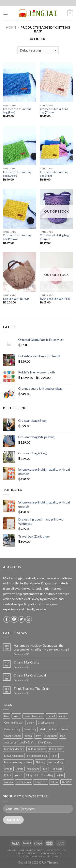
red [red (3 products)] (45, 769)
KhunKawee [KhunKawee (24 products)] (45, 742)
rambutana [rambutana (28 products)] (33, 769)
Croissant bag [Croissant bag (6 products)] (12, 729)
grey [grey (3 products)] (38, 736)
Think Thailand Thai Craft (32, 688)
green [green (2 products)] (28, 736)
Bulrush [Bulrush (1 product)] (51, 716)
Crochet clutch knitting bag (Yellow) (17, 237)
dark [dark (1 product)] (43, 729)
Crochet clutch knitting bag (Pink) (54, 174)
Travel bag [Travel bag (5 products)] (47, 775)
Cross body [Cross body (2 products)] (30, 729)
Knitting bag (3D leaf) (16, 299)
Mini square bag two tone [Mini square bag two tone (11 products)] (18, 762)
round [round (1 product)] (19, 775)
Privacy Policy (51, 853)
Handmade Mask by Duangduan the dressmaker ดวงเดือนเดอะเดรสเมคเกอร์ (42, 647)
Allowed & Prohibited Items (39, 856)
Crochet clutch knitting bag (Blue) (17, 111)
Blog (41, 850)
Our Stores (27, 850)
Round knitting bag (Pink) (55, 299)
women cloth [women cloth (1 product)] (24, 782)
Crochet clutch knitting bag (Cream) (54, 111)
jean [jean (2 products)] (63, 736)
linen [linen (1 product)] (55, 756)
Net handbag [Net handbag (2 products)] (56, 762)
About (12, 850)
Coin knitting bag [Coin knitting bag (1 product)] (14, 723)
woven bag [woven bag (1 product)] (41, 782)
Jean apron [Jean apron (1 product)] (10, 742)
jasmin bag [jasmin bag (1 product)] (50, 736)
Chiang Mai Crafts (26, 662)
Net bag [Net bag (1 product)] (40, 762)
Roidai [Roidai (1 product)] (8, 775)
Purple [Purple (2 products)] (20, 769)
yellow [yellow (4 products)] (54, 782)
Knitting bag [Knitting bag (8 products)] (56, 749)
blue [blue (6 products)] (7, 716)
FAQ (65, 850)
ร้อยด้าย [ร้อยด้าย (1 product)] (66, 782)
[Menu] (5, 13)
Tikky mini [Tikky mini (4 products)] (32, 775)
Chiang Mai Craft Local (30, 675)
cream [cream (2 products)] (30, 723)
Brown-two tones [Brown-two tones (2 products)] (33, 716)
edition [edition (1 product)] (53, 729)
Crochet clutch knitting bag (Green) (17, 174)
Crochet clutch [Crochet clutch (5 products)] (46, 723)
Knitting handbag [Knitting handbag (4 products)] (14, 756)
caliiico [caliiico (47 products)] (63, 716)
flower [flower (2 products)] (64, 729)
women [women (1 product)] (9, 782)
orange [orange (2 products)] (8, 769)
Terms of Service (27, 853)
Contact (54, 850)
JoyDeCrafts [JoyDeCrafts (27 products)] (27, 742)
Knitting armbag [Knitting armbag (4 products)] (37, 749)
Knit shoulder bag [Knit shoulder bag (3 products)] (14, 749)
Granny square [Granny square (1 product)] (13, 736)
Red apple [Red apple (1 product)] (57, 769)
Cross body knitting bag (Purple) (54, 237)
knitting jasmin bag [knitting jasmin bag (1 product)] (38, 756)
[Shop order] (38, 50)
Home (11, 27)
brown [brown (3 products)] (16, 716)
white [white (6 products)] (60, 775)
